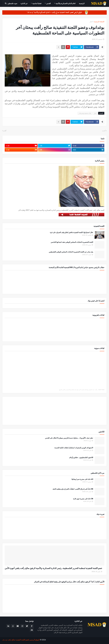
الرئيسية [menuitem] (82, 3)
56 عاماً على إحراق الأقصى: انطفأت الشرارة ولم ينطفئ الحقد (73, 489)
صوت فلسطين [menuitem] (12, 3)
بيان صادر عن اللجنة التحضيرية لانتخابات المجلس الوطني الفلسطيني (71, 252)
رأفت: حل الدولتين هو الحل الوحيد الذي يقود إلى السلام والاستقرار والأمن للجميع (78, 390)
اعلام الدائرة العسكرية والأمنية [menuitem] (66, 3)
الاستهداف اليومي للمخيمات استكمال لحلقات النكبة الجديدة (74, 448)
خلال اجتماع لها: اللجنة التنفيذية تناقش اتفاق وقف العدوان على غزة (72, 232)
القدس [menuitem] (49, 3)
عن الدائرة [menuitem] (24, 3)
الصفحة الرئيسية (99, 22)
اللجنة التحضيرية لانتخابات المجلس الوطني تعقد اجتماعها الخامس (72, 242)
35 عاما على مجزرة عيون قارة (83, 499)
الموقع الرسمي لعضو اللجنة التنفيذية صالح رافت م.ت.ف (21, 640)
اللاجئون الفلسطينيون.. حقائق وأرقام (81, 458)
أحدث (104, 131)
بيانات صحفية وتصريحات (85, 113)
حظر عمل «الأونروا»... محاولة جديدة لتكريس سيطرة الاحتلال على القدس (69, 438)
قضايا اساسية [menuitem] (37, 3)
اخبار (91, 22)
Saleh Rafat (101, 390)
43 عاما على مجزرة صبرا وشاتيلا (82, 479)
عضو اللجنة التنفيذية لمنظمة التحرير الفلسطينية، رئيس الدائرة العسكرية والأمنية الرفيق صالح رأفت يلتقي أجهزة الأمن (53, 568)
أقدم (5, 131)
